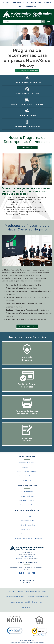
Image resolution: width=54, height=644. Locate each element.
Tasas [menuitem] (19, 6)
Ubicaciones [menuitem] (36, 2)
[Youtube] (25, 574)
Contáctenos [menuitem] (31, 6)
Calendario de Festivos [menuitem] (27, 476)
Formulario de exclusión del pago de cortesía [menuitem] (27, 538)
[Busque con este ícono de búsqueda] (43, 22)
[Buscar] (22, 22)
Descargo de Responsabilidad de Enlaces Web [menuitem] (27, 602)
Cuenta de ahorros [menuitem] (27, 492)
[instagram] (29, 574)
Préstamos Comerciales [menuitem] (27, 500)
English (6, 2)
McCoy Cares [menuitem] (27, 516)
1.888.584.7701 (21, 558)
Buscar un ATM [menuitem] (27, 467)
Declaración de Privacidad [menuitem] (15, 597)
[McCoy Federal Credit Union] (27, 15)
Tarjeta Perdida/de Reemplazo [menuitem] (27, 472)
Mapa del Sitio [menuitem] (27, 607)
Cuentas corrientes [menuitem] (27, 496)
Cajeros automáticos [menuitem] (20, 2)
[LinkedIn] (33, 574)
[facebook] (20, 574)
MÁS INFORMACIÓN (27, 147)
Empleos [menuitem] (47, 2)
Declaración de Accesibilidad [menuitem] (36, 591)
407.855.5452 (29, 556)
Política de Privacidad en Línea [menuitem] (37, 597)
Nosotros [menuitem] (11, 591)
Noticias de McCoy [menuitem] (27, 529)
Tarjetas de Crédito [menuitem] (27, 505)
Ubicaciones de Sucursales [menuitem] (27, 463)
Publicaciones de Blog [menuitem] (27, 525)
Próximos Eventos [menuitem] (27, 534)
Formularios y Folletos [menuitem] (27, 521)
